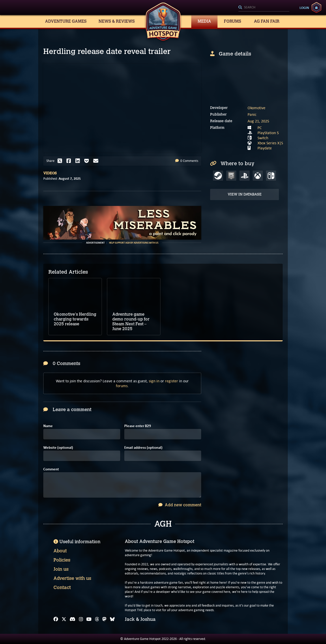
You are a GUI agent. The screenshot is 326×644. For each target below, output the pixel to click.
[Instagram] (81, 619)
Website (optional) (58, 448)
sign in (154, 381)
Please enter (138, 426)
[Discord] (72, 619)
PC (260, 128)
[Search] (264, 8)
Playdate (265, 148)
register (172, 381)
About (60, 551)
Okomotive (256, 108)
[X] (64, 619)
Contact (62, 587)
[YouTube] (89, 619)
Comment (51, 469)
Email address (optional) (143, 448)
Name (48, 426)
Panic (252, 114)
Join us (61, 569)
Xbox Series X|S (270, 143)
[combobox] (264, 8)
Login (304, 8)
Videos (50, 173)
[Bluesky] (112, 619)
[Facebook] (56, 619)
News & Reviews (117, 21)
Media (204, 21)
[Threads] (97, 619)
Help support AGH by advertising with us (134, 243)
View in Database (245, 194)
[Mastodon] (104, 619)
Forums (233, 21)
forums (122, 386)
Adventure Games (66, 21)
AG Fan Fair (267, 21)
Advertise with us (72, 578)
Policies (62, 560)
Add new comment (180, 505)
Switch (263, 138)
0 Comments (187, 161)
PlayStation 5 (268, 133)
